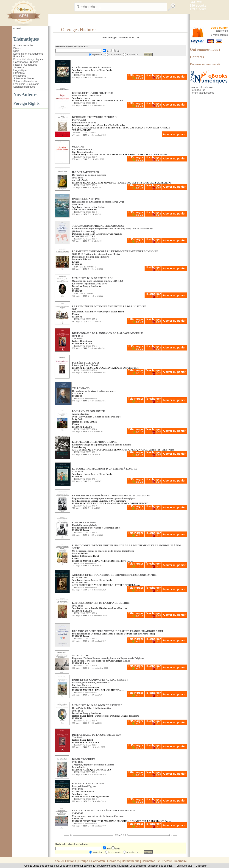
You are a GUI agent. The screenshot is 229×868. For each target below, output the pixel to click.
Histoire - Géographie (25, 65)
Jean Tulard (77, 394)
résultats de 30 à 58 (129, 37)
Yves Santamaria (119, 501)
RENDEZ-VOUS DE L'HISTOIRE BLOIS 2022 (139, 183)
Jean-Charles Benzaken (115, 125)
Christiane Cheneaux (82, 685)
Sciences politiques (24, 87)
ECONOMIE (78, 236)
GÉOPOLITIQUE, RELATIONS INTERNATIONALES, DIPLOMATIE (105, 154)
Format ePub (198, 90)
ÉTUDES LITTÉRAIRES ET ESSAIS (90, 128)
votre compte (221, 35)
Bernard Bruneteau (100, 501)
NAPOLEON (89, 797)
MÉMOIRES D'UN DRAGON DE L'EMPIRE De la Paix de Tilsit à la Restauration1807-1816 (97, 708)
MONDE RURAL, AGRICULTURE (100, 561)
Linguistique (20, 70)
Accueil (17, 28)
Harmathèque (131, 861)
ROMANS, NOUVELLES (147, 128)
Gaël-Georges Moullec (82, 152)
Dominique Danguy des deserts (86, 286)
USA (109, 770)
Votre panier (219, 28)
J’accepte (201, 866)
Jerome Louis (78, 767)
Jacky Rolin (78, 419)
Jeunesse (19, 67)
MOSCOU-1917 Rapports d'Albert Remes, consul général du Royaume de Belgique (108, 657)
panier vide (222, 31)
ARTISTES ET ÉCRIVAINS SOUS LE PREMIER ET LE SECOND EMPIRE (114, 575)
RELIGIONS (89, 101)
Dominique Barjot (80, 234)
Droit (16, 51)
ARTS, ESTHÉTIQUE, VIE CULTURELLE (93, 450)
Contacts (197, 57)
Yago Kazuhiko (115, 234)
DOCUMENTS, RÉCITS (111, 368)
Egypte (99, 797)
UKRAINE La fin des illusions (82, 148)
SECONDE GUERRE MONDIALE (100, 183)
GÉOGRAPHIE (79, 210)
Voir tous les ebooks (202, 87)
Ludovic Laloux (79, 96)
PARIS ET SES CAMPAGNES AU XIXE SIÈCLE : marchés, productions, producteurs (100, 681)
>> (171, 835)
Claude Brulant (79, 447)
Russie (86, 663)
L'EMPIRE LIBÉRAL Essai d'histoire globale (84, 524)
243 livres (196, 2)
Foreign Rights (26, 103)
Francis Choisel (91, 365)
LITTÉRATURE (127, 128)
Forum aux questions (202, 93)
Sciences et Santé (24, 78)
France (135, 368)
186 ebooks (198, 6)
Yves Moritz (78, 338)
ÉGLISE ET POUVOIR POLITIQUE (92, 93)
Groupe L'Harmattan (92, 861)
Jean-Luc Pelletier (80, 553)
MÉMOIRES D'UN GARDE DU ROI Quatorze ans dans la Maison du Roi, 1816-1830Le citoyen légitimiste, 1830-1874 (98, 281)
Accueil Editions (65, 861)
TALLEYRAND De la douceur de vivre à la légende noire (94, 389)
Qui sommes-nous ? (205, 49)
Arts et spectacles (23, 45)
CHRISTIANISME (105, 101)
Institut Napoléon (80, 577)
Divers (17, 48)
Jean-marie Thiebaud (82, 259)
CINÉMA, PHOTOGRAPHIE (142, 450)
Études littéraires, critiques (28, 59)
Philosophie (20, 76)
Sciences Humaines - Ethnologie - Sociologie (26, 83)
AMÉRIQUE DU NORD (94, 770)
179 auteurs (198, 9)
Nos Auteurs (25, 95)
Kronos (75, 262)
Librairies (113, 861)
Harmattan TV (151, 861)
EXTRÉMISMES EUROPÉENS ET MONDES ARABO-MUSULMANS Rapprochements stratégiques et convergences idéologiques (111, 497)
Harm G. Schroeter (99, 234)
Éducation (19, 56)
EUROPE (119, 101)
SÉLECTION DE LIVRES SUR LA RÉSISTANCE (141, 821)
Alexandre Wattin (80, 180)
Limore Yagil (78, 819)
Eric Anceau (78, 312)
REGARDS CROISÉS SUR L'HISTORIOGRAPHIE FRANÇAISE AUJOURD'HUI (117, 631)
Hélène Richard (98, 207)
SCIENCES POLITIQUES (95, 503)
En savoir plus (184, 866)
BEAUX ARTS (121, 450)
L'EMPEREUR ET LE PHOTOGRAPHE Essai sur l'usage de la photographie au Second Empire (102, 443)
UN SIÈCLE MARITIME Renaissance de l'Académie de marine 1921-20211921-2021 (98, 202)
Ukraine (164, 154)
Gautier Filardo (95, 96)
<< (71, 835)
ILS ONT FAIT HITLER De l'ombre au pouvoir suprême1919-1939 (89, 175)
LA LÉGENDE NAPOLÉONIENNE (92, 67)
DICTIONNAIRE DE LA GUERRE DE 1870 (96, 735)
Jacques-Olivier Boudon (83, 791)
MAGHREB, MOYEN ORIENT (123, 503)
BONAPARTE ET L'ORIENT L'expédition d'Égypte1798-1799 (88, 786)
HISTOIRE (77, 73)
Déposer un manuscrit (205, 64)
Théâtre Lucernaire (174, 861)
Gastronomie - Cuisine (26, 62)
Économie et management (28, 54)
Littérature (19, 73)
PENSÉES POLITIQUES (86, 363)
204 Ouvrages (110, 37)
